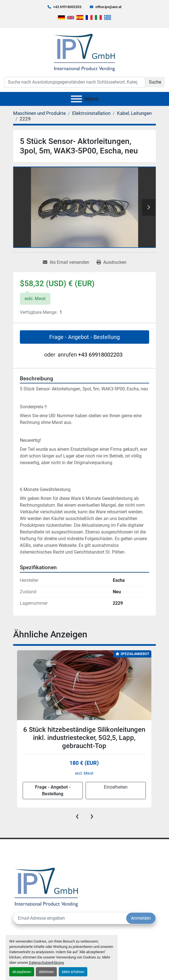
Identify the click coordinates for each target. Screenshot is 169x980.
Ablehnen (46, 972)
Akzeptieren (22, 972)
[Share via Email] (66, 262)
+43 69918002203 (67, 7)
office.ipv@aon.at (108, 7)
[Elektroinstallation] (91, 113)
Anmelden (141, 918)
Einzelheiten (116, 787)
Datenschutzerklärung (46, 963)
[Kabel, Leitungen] (134, 113)
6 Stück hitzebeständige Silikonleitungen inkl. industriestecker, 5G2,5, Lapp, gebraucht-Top (84, 738)
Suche (155, 82)
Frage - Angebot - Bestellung (84, 337)
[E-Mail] (70, 918)
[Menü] (76, 99)
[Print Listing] (112, 262)
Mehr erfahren (73, 972)
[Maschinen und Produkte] (39, 113)
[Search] (75, 82)
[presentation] (77, 816)
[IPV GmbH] (46, 887)
